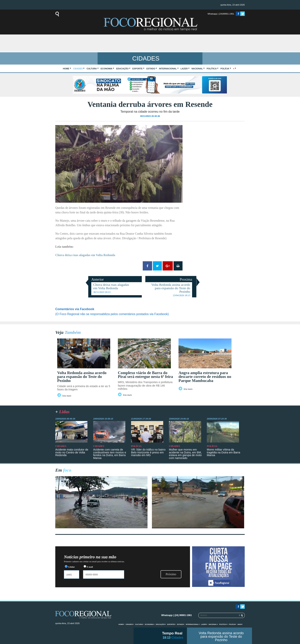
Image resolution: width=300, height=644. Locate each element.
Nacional (197, 69)
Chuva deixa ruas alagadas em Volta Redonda (85, 255)
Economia (107, 69)
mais (240, 624)
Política (212, 69)
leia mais (67, 396)
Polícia (225, 69)
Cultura (92, 69)
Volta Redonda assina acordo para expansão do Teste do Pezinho (221, 637)
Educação (122, 69)
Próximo (171, 574)
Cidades (78, 69)
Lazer (184, 69)
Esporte (137, 69)
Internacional (168, 69)
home (66, 69)
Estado (151, 69)
